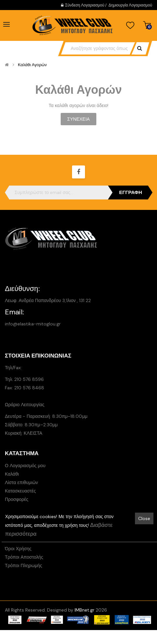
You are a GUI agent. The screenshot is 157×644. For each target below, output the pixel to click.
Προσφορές (17, 499)
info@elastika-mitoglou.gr (33, 324)
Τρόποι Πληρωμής (24, 565)
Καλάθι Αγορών (32, 65)
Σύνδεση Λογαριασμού (85, 5)
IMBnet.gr (85, 610)
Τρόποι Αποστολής (24, 557)
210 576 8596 (29, 379)
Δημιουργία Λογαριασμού (130, 5)
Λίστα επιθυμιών (21, 482)
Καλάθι (12, 474)
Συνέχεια (78, 119)
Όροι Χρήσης (18, 549)
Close (144, 518)
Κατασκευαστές (20, 491)
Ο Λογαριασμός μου (25, 466)
